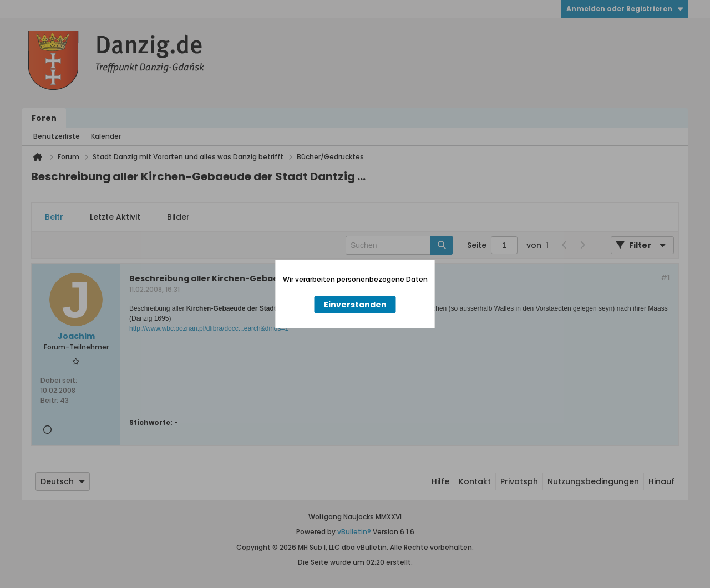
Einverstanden (355, 305)
